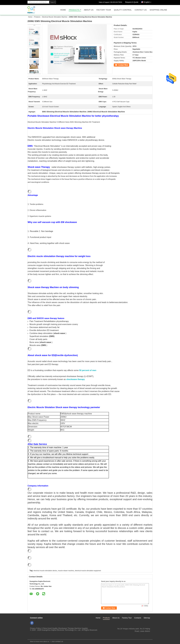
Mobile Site (33, 636)
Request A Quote (132, 2)
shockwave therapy (75, 379)
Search (53, 2)
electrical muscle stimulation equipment (88, 571)
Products (74, 10)
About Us (89, 10)
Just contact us (57, 641)
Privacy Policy (35, 628)
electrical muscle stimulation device (45, 571)
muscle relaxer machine (66, 571)
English (148, 2)
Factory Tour (104, 10)
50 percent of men (88, 370)
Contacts (138, 618)
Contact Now (118, 65)
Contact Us (141, 10)
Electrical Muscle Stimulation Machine (55, 17)
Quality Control (123, 10)
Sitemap (147, 618)
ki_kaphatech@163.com (141, 634)
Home (63, 10)
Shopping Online (158, 10)
